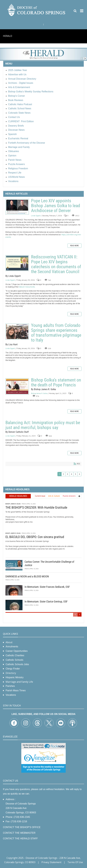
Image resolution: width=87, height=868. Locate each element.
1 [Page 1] (59, 474)
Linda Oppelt (36, 216)
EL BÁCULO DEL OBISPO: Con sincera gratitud (35, 537)
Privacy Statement (51, 862)
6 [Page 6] (79, 474)
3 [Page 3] (67, 474)
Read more (74, 246)
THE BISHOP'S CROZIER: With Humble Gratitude (36, 508)
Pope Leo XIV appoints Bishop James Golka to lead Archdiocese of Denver (17, 207)
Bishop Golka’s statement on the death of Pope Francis (17, 386)
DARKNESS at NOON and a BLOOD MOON (27, 576)
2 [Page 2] (63, 474)
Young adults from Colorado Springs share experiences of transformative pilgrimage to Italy (17, 332)
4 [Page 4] (71, 474)
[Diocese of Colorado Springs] (37, 10)
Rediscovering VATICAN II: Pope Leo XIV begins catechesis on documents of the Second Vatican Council (17, 263)
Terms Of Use (75, 862)
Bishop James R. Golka (39, 393)
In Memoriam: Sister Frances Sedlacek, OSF (47, 587)
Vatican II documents (27, 287)
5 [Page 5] (75, 474)
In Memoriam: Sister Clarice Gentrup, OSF (46, 602)
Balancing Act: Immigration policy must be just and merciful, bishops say (43, 425)
